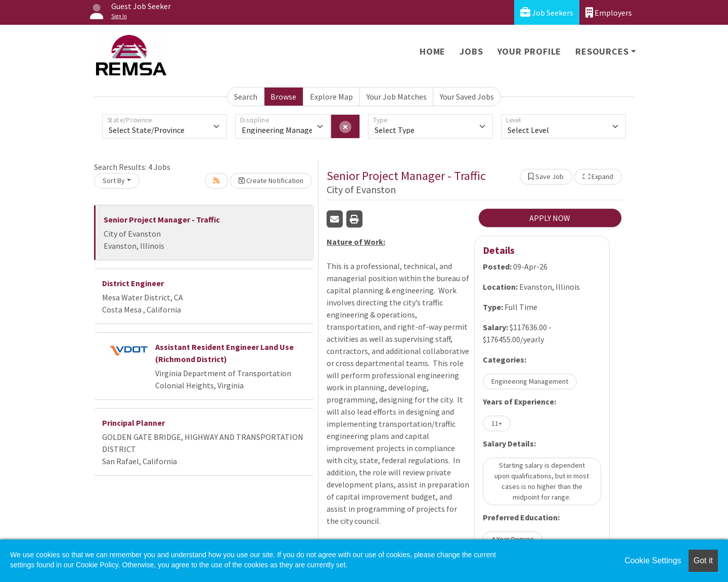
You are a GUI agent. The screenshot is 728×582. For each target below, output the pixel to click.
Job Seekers (547, 12)
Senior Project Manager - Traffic (162, 219)
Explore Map (331, 97)
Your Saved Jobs (467, 97)
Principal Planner (133, 423)
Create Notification (271, 181)
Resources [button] (602, 51)
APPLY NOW (550, 218)
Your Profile (530, 51)
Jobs (471, 51)
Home (433, 51)
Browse (283, 97)
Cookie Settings (653, 561)
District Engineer (133, 283)
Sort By (114, 181)
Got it (703, 561)
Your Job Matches (397, 97)
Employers (609, 12)
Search (246, 97)
